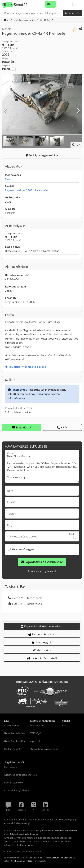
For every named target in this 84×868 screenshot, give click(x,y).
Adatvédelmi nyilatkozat (42, 571)
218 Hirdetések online (18, 412)
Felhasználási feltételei (23, 861)
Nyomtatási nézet (42, 634)
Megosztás (42, 650)
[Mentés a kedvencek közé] (75, 30)
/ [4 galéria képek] (76, 145)
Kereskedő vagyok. (23, 549)
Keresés (72, 13)
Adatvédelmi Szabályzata (63, 858)
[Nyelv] (75, 4)
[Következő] (78, 111)
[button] (80, 4)
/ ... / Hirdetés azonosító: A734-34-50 (27, 20)
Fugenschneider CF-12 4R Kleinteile (26, 190)
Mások (9, 179)
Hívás (62, 427)
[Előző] (6, 111)
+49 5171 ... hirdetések (25, 598)
